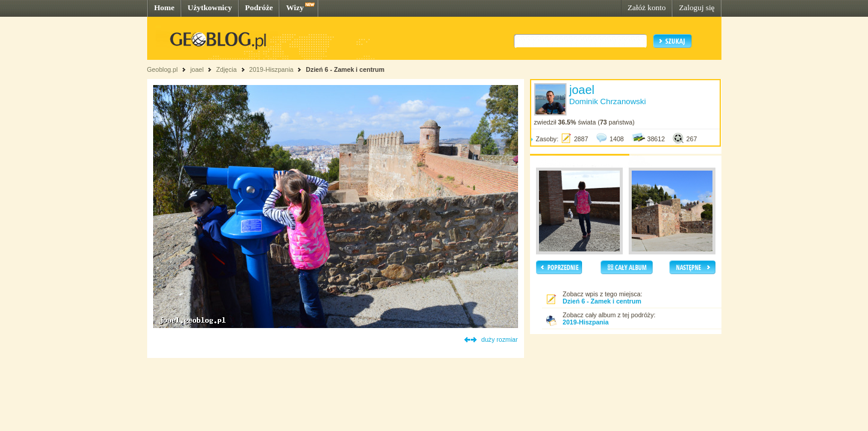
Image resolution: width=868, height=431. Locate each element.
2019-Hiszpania (271, 69)
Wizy (295, 7)
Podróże (259, 7)
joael (197, 69)
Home (165, 7)
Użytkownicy (210, 7)
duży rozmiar (500, 339)
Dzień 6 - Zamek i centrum (345, 69)
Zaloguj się (697, 7)
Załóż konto (647, 7)
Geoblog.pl (163, 69)
